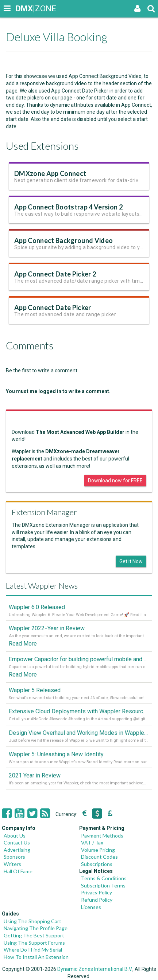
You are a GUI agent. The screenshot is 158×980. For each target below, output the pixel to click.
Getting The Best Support (34, 935)
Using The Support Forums (34, 943)
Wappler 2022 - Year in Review (47, 628)
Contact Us (17, 842)
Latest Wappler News (42, 586)
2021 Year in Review (35, 775)
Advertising (17, 850)
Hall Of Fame (18, 871)
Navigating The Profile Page (36, 928)
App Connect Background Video (63, 240)
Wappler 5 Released (35, 690)
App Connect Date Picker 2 (55, 274)
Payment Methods (102, 836)
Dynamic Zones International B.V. (95, 969)
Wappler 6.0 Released (37, 607)
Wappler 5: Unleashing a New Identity (56, 754)
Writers (12, 864)
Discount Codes (99, 857)
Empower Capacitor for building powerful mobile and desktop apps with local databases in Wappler (79, 659)
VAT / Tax (92, 842)
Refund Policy (97, 900)
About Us (15, 836)
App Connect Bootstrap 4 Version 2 (68, 207)
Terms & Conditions (104, 878)
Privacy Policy (97, 892)
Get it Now (131, 561)
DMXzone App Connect (50, 173)
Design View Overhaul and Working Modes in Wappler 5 (79, 733)
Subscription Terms (103, 885)
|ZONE (23, 9)
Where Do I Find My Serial (33, 950)
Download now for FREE (115, 481)
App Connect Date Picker (53, 307)
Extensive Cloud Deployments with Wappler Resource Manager (79, 711)
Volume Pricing (98, 850)
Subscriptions (97, 864)
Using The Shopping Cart (32, 921)
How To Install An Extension (36, 957)
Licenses (91, 907)
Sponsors (14, 857)
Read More (23, 644)
